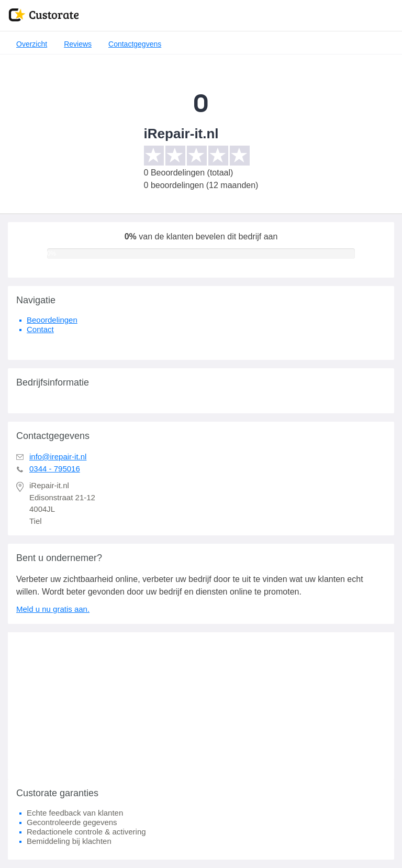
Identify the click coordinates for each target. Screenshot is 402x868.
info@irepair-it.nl (58, 457)
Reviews (78, 44)
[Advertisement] (201, 706)
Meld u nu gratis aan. (53, 609)
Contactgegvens (135, 44)
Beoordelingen (52, 320)
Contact (40, 329)
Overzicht (32, 44)
